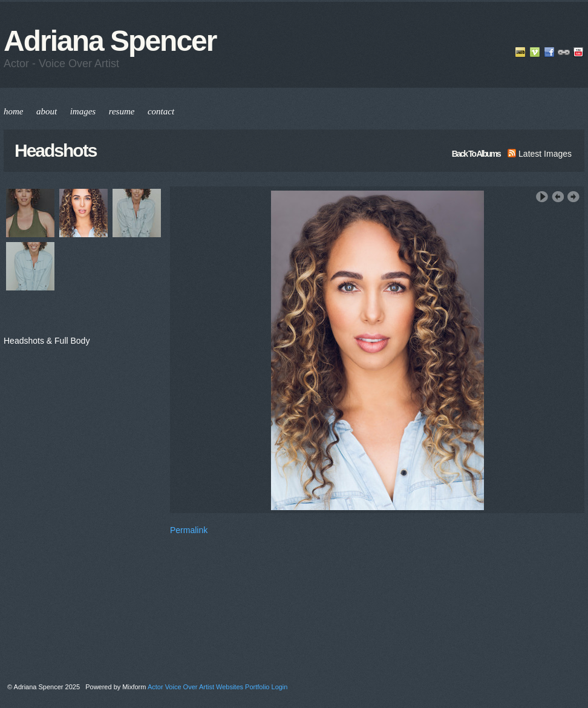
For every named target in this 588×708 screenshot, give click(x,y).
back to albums (476, 154)
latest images (540, 154)
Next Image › (573, 197)
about (47, 111)
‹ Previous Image (558, 197)
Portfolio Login (266, 687)
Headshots (55, 150)
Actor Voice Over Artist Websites (195, 687)
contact (161, 111)
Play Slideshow (542, 197)
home (14, 111)
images (83, 111)
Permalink (189, 530)
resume (122, 111)
